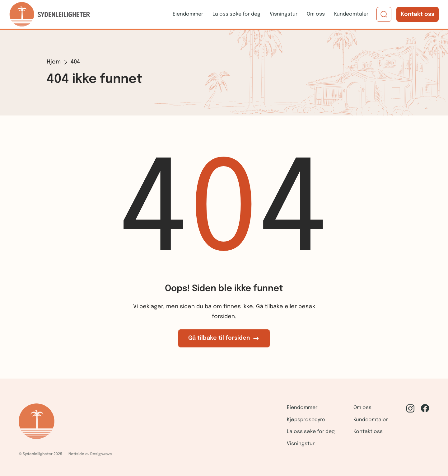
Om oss (316, 14)
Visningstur (284, 14)
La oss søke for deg (236, 14)
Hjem (54, 62)
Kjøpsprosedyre (306, 420)
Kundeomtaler (351, 14)
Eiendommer (188, 14)
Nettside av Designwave (90, 454)
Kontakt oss (418, 14)
